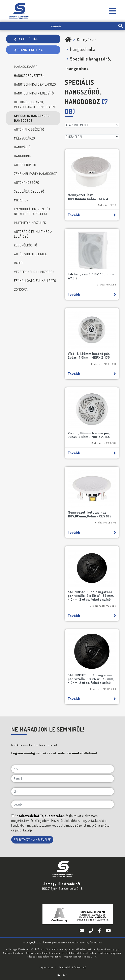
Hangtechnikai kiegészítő (34, 93)
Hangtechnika (28, 50)
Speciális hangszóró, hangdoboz (32, 118)
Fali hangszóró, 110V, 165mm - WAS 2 (91, 276)
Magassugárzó (26, 67)
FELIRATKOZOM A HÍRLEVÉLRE (32, 840)
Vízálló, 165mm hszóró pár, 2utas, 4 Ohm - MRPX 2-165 (89, 435)
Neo (63, 975)
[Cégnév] (63, 804)
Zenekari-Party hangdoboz (36, 174)
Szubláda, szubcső (29, 191)
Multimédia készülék (30, 223)
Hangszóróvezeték (29, 76)
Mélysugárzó (25, 138)
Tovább (92, 215)
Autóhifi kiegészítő (29, 129)
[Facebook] (100, 931)
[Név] (63, 769)
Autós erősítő (25, 165)
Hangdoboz (23, 156)
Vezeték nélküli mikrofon (34, 272)
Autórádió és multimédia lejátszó (33, 234)
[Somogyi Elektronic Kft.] (112, 11)
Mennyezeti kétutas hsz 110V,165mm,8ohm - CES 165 (90, 514)
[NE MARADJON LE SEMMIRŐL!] (13, 816)
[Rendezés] (92, 125)
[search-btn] (120, 26)
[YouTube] (108, 931)
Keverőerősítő (26, 245)
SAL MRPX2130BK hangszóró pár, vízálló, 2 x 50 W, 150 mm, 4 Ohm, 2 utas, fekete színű (91, 596)
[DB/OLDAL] (92, 137)
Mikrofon (21, 200)
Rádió (18, 263)
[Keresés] (58, 26)
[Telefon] (92, 931)
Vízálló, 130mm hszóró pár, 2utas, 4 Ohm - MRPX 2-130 (89, 356)
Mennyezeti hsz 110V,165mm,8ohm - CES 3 (88, 197)
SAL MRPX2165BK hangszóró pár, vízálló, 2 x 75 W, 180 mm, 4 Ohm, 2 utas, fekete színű (91, 679)
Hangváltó (22, 147)
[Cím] (63, 791)
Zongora (21, 289)
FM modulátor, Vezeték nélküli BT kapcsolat (32, 211)
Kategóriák (26, 39)
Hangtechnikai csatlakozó (35, 84)
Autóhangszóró (27, 183)
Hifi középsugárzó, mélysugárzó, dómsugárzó (35, 105)
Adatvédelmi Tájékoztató (73, 967)
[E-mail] (63, 779)
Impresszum (46, 967)
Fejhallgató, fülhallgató (35, 281)
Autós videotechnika (30, 254)
